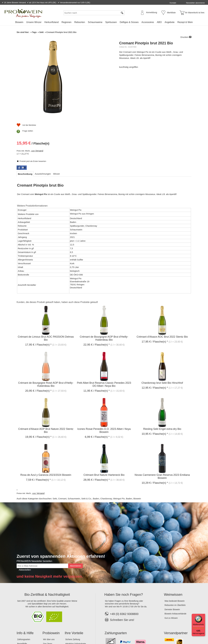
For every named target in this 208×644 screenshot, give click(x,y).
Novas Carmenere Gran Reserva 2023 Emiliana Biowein (162, 431)
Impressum (23, 632)
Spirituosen (111, 22)
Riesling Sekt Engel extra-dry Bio (162, 384)
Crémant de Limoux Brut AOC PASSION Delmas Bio (46, 293)
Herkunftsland (51, 22)
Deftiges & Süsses (129, 22)
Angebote (170, 22)
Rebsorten (80, 22)
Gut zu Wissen (171, 573)
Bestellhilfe (22, 599)
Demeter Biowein (172, 564)
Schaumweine (95, 22)
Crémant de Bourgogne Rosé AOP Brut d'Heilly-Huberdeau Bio (46, 339)
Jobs (45, 603)
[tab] (25, 129)
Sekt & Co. (87, 453)
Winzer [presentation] (57, 129)
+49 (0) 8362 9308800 (122, 569)
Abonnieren (75, 521)
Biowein (19, 22)
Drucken (184, 37)
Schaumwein (74, 453)
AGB (32, 632)
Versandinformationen (27, 603)
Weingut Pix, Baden (123, 453)
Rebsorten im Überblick (175, 560)
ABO (159, 22)
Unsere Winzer (34, 22)
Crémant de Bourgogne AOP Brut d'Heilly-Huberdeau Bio (104, 293)
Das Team (48, 599)
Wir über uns (49, 594)
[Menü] (203, 616)
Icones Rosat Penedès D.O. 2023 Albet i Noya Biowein (104, 385)
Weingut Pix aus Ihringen (82, 169)
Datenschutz (43, 632)
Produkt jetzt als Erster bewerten (135, 63)
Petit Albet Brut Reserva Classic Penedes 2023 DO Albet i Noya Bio (104, 339)
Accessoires (148, 22)
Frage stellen (130, 107)
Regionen (67, 22)
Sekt (55, 453)
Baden (96, 453)
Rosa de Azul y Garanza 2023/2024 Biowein (46, 430)
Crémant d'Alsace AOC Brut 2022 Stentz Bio (162, 292)
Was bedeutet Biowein (175, 556)
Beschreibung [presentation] (25, 129)
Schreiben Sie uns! (122, 575)
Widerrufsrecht (58, 632)
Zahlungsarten (24, 594)
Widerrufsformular (76, 632)
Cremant (62, 453)
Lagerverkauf (49, 607)
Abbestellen (25, 525)
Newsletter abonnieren (195, 3)
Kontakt (173, 3)
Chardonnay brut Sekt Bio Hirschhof (162, 338)
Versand (142, 86)
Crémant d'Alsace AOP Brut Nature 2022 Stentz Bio (46, 385)
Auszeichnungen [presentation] (43, 129)
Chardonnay (106, 453)
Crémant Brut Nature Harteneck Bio (104, 430)
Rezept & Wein (185, 22)
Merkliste (171, 13)
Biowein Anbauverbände (175, 569)
